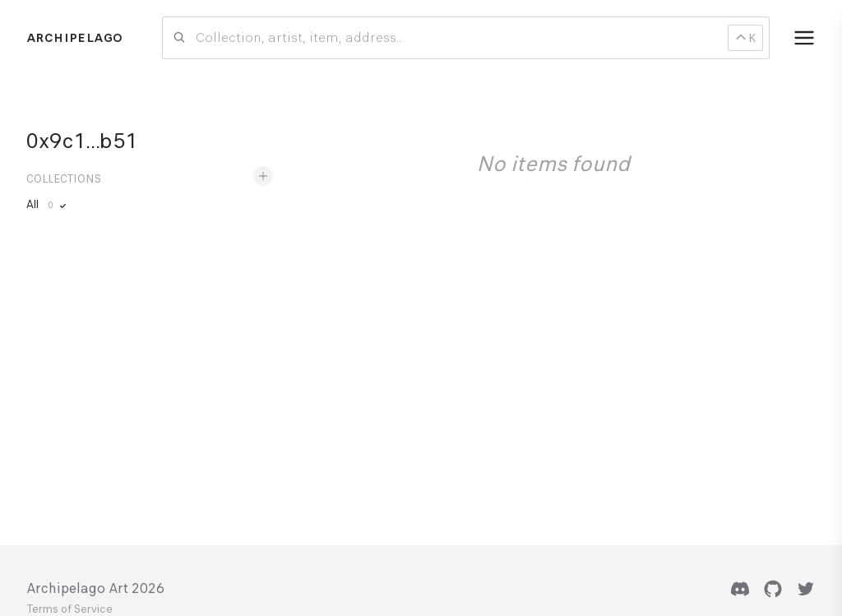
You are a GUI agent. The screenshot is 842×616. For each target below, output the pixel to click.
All (48, 204)
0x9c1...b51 (82, 141)
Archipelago (74, 38)
